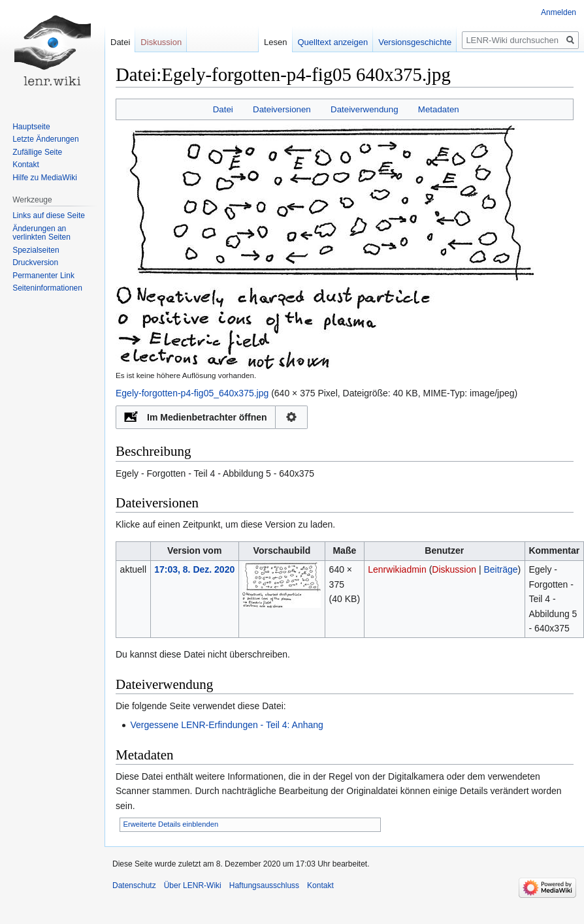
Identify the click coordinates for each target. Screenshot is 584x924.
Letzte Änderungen (45, 139)
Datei (223, 109)
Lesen (275, 42)
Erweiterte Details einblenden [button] (171, 824)
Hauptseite (31, 127)
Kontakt (26, 165)
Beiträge (500, 569)
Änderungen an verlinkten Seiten (41, 233)
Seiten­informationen (47, 288)
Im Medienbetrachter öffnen (207, 417)
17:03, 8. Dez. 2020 (194, 569)
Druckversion (35, 263)
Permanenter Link (43, 276)
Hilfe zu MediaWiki (45, 178)
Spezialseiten (36, 250)
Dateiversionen (282, 109)
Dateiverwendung (365, 109)
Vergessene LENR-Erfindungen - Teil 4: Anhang (227, 725)
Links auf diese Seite (49, 215)
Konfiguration (292, 417)
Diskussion (454, 569)
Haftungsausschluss (264, 885)
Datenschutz (134, 885)
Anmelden (559, 12)
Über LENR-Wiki (193, 885)
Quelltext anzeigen (333, 42)
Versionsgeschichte (415, 42)
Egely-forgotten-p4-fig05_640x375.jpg (192, 393)
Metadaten (439, 109)
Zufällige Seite (37, 152)
